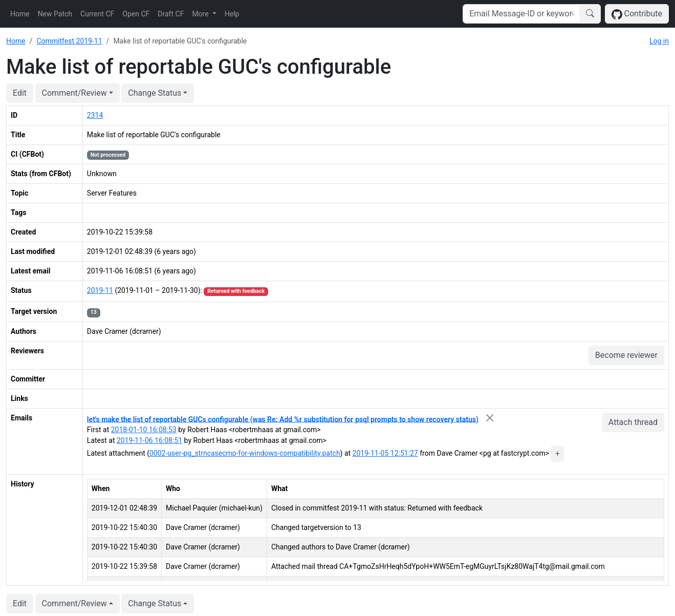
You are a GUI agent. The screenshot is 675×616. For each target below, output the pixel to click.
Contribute (637, 14)
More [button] (201, 14)
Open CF (136, 14)
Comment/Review (74, 93)
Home (20, 14)
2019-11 (100, 290)
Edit (20, 93)
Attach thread (633, 422)
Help (232, 14)
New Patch (55, 14)
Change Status (155, 93)
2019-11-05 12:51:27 (385, 453)
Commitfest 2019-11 (69, 41)
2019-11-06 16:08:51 (149, 440)
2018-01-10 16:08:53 (144, 430)
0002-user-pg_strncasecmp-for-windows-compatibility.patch (245, 453)
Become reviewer (626, 355)
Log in (659, 41)
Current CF (97, 14)
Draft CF (171, 14)
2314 (95, 115)
